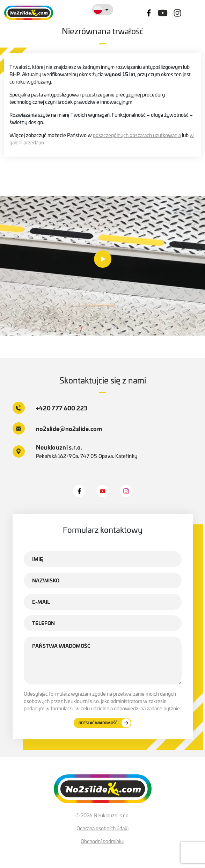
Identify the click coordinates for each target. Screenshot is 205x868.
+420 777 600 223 (50, 408)
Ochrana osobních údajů (102, 828)
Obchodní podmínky (102, 841)
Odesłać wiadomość (105, 723)
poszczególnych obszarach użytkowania (137, 135)
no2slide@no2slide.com (57, 428)
